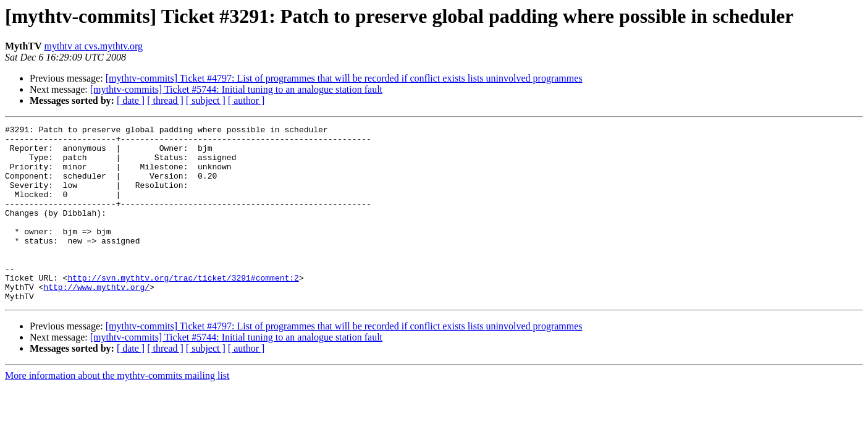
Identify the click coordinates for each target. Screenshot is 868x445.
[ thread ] (165, 100)
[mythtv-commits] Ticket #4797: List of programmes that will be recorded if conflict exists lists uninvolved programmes (344, 78)
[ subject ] (206, 100)
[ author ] (246, 100)
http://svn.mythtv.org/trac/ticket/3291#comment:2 (183, 309)
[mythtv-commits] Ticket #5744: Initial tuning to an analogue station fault (236, 89)
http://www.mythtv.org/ (96, 320)
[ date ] (131, 100)
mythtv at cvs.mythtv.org (94, 46)
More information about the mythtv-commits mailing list (117, 411)
